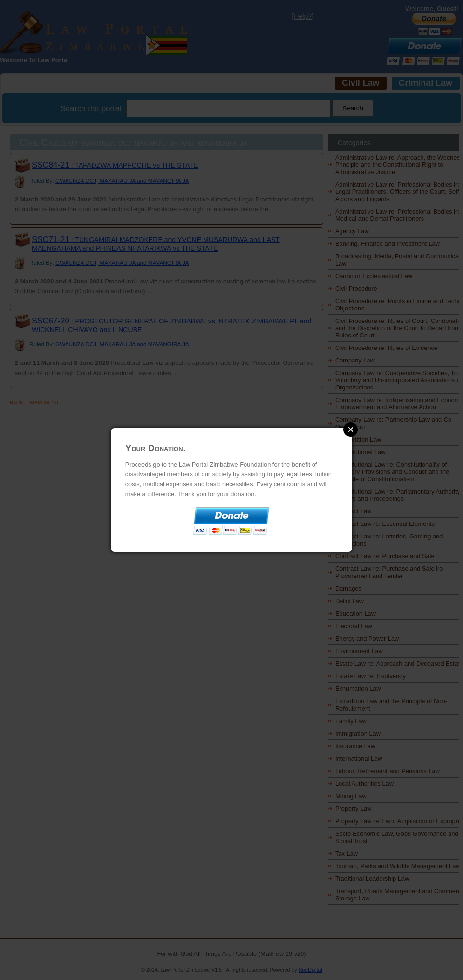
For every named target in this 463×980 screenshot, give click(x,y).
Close (351, 430)
